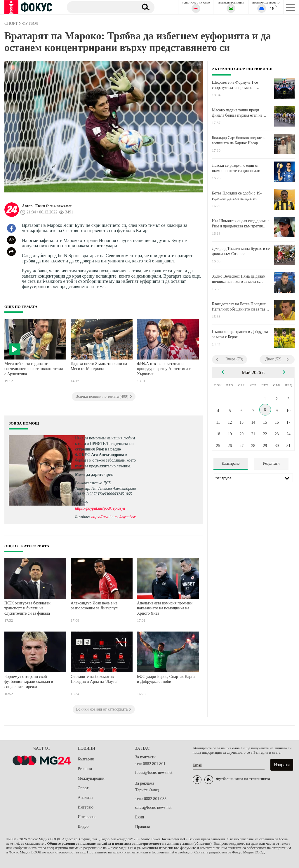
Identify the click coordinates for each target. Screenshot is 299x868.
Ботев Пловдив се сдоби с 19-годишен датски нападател (237, 196)
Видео (83, 826)
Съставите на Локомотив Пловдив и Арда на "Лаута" (94, 679)
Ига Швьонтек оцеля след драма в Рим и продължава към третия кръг (241, 224)
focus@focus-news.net (154, 773)
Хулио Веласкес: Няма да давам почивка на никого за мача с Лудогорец (239, 279)
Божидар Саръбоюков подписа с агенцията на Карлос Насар (239, 140)
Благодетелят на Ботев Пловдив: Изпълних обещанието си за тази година (240, 307)
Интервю (86, 807)
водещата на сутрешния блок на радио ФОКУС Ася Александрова (104, 449)
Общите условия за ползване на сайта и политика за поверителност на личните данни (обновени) (129, 844)
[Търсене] (100, 7)
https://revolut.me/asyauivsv (113, 517)
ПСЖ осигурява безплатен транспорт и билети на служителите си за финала (27, 608)
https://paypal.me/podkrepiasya (100, 508)
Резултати (271, 463)
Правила (143, 827)
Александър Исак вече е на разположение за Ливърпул (94, 606)
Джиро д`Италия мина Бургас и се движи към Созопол (241, 251)
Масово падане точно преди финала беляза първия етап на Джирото (237, 113)
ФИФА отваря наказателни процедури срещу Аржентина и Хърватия (164, 369)
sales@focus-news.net (153, 807)
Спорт (83, 788)
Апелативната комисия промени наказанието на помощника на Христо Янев (165, 608)
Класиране (231, 463)
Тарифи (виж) (147, 790)
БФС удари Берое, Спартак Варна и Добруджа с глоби (166, 679)
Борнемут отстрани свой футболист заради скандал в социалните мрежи (29, 682)
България (86, 759)
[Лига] (253, 478)
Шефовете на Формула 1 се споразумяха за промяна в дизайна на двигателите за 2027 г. (240, 85)
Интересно (87, 817)
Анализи (85, 798)
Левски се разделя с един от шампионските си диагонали (236, 168)
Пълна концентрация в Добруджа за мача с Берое (240, 334)
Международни (91, 778)
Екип (140, 817)
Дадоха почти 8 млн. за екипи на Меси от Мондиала (99, 366)
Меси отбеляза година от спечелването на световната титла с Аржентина (34, 369)
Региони (85, 769)
